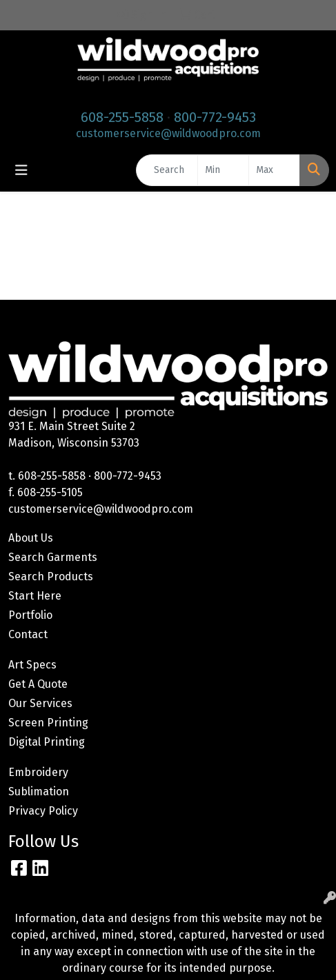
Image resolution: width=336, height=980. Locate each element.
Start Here (35, 596)
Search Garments (53, 557)
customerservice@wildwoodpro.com (168, 133)
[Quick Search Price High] (274, 170)
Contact (28, 634)
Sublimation (39, 792)
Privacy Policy (43, 811)
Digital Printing (47, 742)
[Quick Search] (167, 170)
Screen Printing (48, 723)
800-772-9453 (215, 117)
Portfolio (30, 615)
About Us (31, 538)
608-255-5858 (122, 117)
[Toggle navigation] (21, 170)
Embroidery (38, 772)
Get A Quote (38, 684)
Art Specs (32, 665)
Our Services (40, 703)
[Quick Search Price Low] (223, 170)
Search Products (51, 576)
